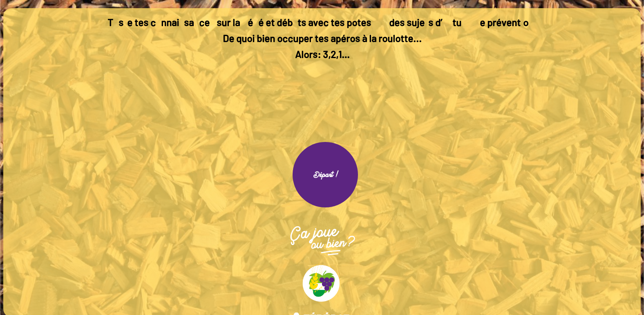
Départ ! (325, 175)
